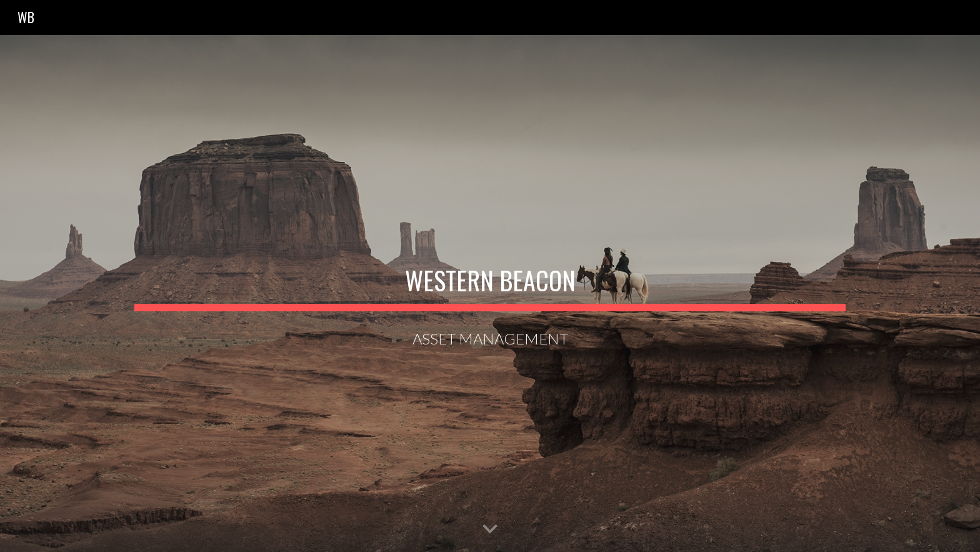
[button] (490, 529)
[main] (490, 275)
